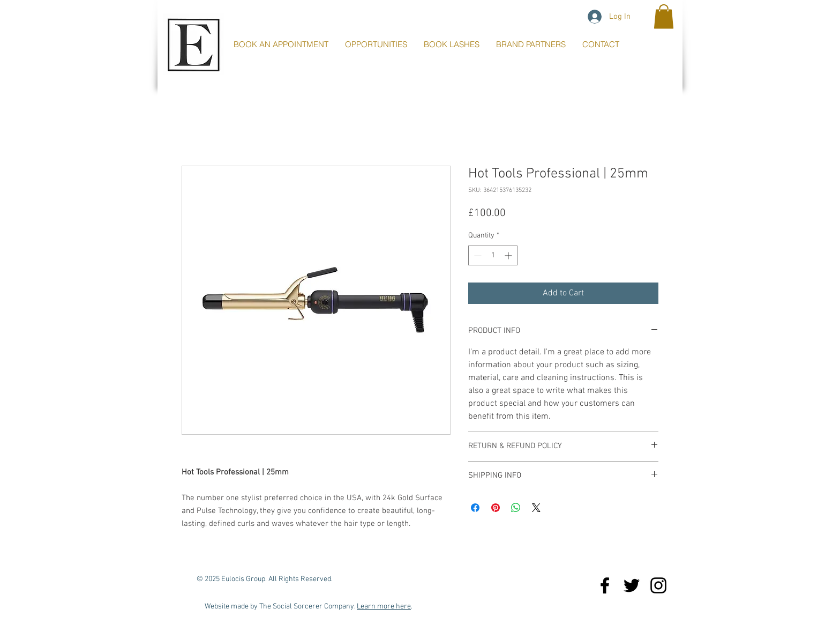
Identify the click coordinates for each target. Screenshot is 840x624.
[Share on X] (536, 508)
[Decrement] (477, 255)
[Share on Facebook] (475, 508)
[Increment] (509, 255)
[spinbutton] (493, 255)
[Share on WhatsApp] (516, 508)
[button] (664, 16)
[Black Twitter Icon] (632, 585)
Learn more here (384, 607)
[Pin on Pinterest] (496, 508)
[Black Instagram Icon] (658, 585)
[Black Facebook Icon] (605, 585)
